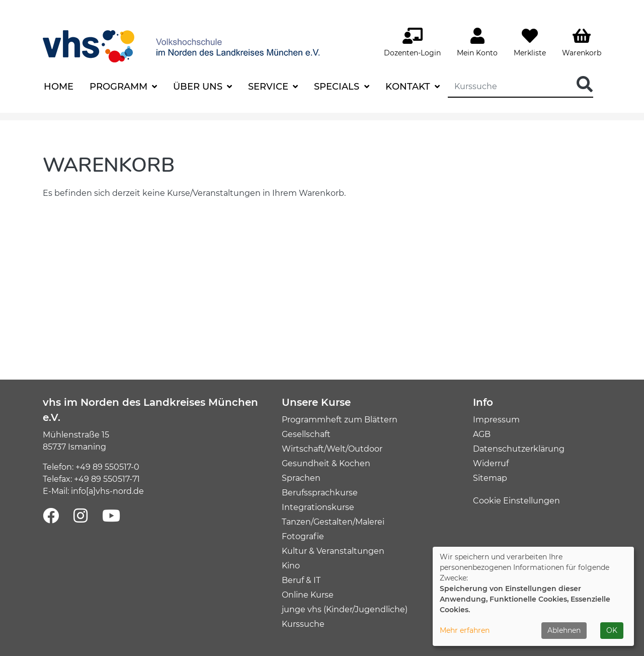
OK (612, 630)
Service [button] (269, 87)
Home (59, 87)
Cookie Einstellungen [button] (516, 501)
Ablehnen (564, 630)
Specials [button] (338, 87)
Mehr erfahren (465, 630)
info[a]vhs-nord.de (107, 491)
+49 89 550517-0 (107, 467)
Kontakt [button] (409, 87)
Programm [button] (120, 87)
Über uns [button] (199, 87)
